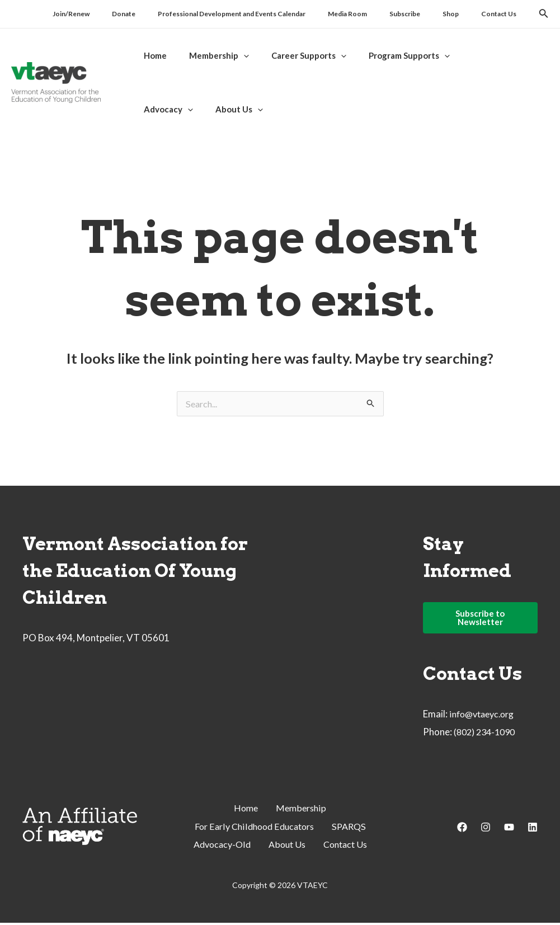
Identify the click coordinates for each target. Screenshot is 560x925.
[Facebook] (462, 830)
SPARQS (353, 829)
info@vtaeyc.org (485, 717)
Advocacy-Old (219, 846)
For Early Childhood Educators (253, 829)
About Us (287, 846)
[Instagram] (486, 830)
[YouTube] (509, 830)
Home (245, 811)
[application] (235, 55)
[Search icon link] (544, 15)
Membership (302, 811)
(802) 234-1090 (487, 735)
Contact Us (348, 846)
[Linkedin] (533, 830)
